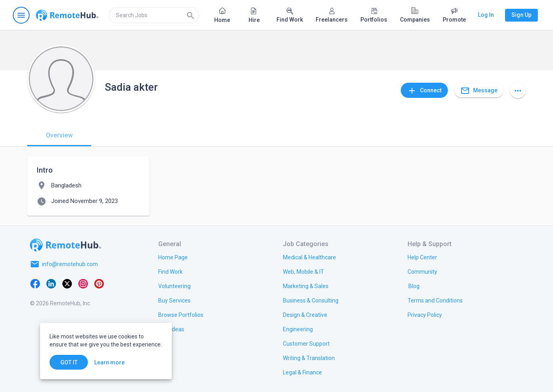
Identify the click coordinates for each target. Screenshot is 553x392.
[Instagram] (83, 283)
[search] (154, 15)
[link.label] (422, 257)
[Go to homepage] (67, 15)
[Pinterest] (99, 283)
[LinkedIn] (51, 283)
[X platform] (67, 283)
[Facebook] (35, 283)
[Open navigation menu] (21, 15)
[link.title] (173, 257)
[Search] (191, 15)
